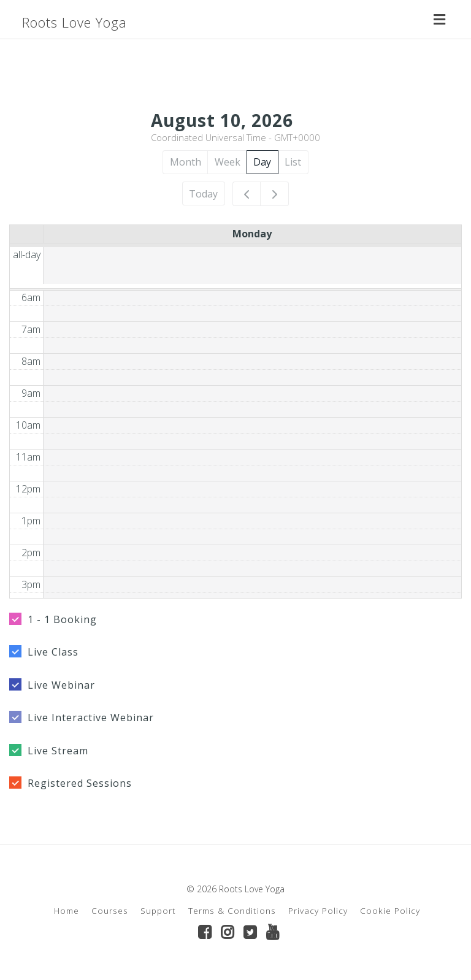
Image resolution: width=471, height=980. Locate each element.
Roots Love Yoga (75, 22)
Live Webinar (61, 685)
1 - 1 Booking (62, 619)
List (293, 162)
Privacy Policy (318, 910)
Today (203, 194)
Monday (252, 234)
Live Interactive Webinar (91, 718)
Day (262, 162)
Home (67, 910)
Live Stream (58, 751)
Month (186, 162)
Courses (110, 910)
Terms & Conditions (232, 910)
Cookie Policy (390, 910)
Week (228, 162)
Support (158, 910)
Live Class (53, 652)
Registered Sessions (80, 783)
